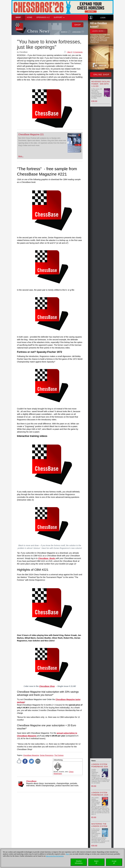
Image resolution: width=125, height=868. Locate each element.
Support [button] (59, 17)
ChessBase (31, 781)
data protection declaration (55, 856)
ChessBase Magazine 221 (31, 134)
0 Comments (78, 52)
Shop (18, 17)
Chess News (38, 31)
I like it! (69, 52)
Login (103, 18)
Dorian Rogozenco (47, 755)
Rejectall (96, 862)
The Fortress (59, 755)
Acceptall (114, 862)
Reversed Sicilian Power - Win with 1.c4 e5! (101, 84)
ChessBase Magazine (31, 755)
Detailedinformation (79, 862)
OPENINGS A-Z (43, 17)
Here (67, 854)
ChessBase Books (47, 558)
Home (30, 17)
